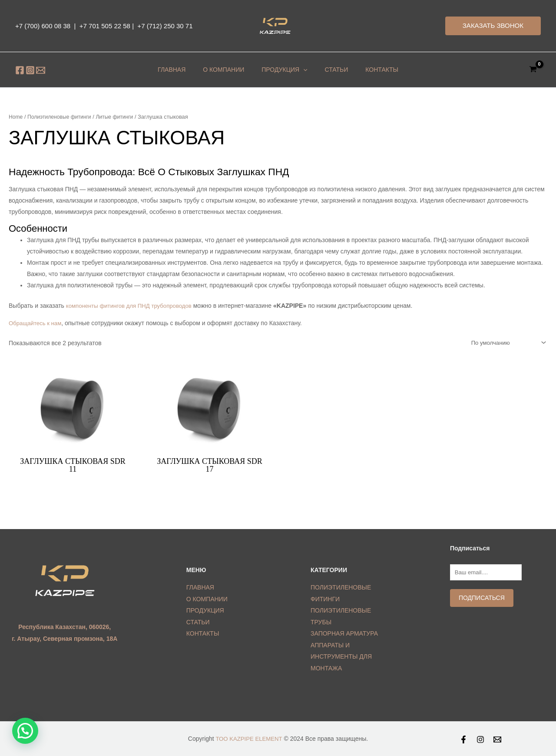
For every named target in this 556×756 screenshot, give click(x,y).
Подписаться (480, 600)
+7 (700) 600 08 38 (43, 26)
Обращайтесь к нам (37, 323)
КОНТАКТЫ (360, 70)
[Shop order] (505, 343)
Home (16, 117)
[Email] (41, 70)
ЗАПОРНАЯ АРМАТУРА (344, 634)
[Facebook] (20, 70)
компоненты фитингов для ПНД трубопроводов (133, 306)
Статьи (324, 70)
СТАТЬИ (198, 623)
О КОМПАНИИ (228, 70)
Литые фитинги (121, 117)
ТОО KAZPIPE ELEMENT (249, 739)
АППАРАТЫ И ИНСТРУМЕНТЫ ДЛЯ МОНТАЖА (341, 657)
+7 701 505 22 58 (105, 26)
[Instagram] (30, 70)
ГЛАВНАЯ (185, 70)
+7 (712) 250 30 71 (164, 26)
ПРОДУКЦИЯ (280, 70)
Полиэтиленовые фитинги (62, 117)
